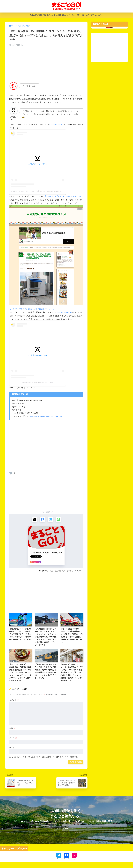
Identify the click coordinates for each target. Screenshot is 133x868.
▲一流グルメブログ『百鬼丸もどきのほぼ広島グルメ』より (33, 312)
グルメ (81, 575)
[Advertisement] (46, 64)
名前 (12, 732)
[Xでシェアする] (34, 523)
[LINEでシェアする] (59, 523)
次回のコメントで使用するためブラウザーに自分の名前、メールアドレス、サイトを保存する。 (45, 761)
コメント (14, 704)
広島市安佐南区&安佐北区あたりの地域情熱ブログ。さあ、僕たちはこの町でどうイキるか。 (66, 15)
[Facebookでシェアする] (42, 523)
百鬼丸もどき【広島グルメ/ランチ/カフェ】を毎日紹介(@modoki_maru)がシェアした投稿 (40, 191)
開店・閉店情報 (55, 575)
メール (13, 742)
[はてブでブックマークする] (50, 523)
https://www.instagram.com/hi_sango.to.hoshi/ (47, 420)
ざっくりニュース (70, 575)
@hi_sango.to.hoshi (65, 316)
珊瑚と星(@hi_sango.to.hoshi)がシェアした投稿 (37, 386)
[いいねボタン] (11, 477)
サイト (12, 751)
